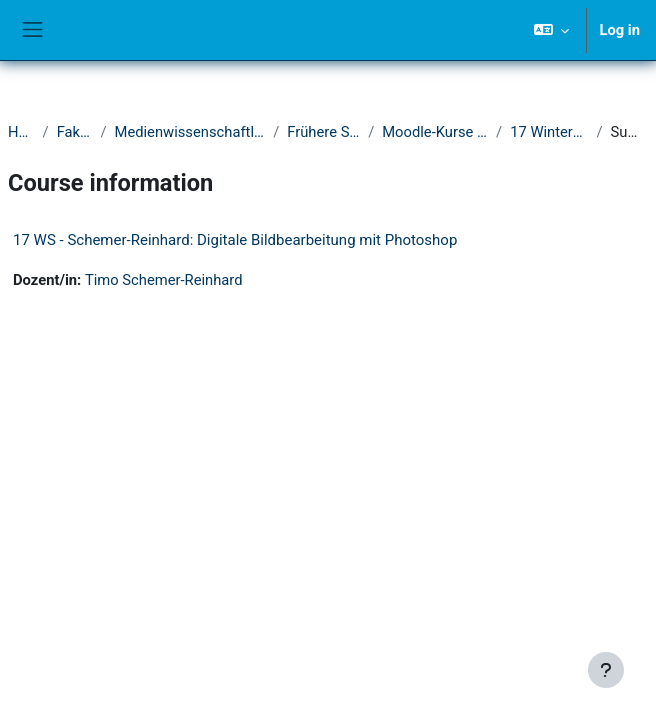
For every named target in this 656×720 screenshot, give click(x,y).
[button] (551, 30)
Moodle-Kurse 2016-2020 (435, 132)
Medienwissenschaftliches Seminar (190, 132)
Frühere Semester (323, 132)
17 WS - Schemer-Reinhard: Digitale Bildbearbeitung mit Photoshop (235, 240)
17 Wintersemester (549, 132)
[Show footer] (606, 670)
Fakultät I (75, 132)
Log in (619, 30)
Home (21, 132)
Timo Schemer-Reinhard (164, 280)
